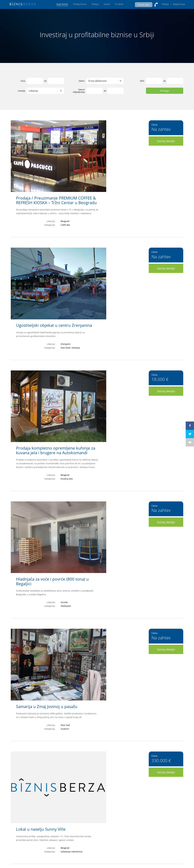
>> (136, 778)
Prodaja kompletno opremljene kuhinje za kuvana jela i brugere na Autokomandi (100, 257)
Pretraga (165, 91)
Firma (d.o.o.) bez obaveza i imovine (94, 518)
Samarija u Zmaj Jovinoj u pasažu (91, 387)
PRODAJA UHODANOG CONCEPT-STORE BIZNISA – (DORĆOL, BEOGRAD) (98, 587)
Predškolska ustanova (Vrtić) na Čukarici (98, 716)
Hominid (131, 854)
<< (58, 778)
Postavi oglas (144, 5)
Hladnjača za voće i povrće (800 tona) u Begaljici (97, 323)
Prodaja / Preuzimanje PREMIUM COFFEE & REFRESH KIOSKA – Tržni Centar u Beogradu (101, 125)
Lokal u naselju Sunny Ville (85, 453)
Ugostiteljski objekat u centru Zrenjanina (99, 189)
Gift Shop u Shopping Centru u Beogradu (99, 650)
